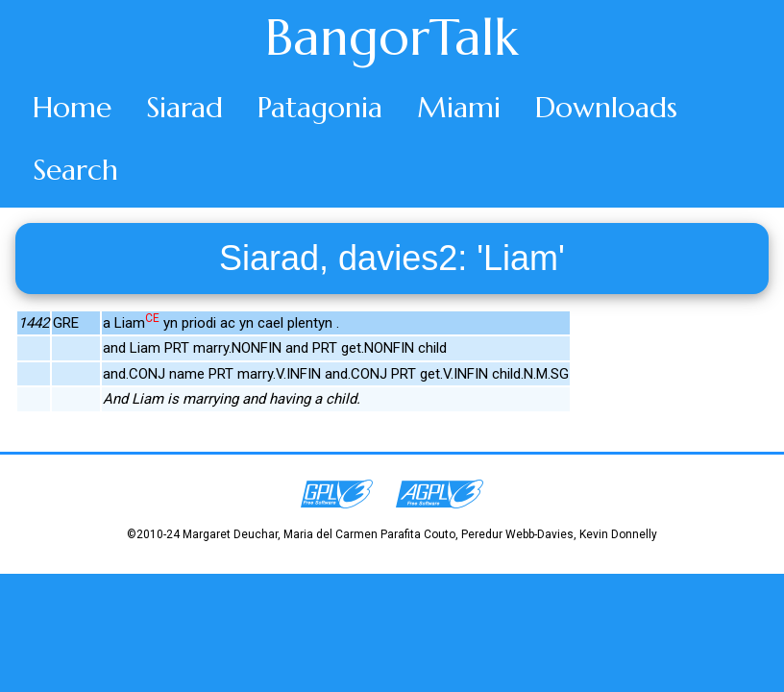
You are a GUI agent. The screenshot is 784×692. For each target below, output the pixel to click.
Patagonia (320, 107)
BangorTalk (392, 37)
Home (72, 107)
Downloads (606, 107)
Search (75, 170)
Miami (459, 107)
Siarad (184, 107)
